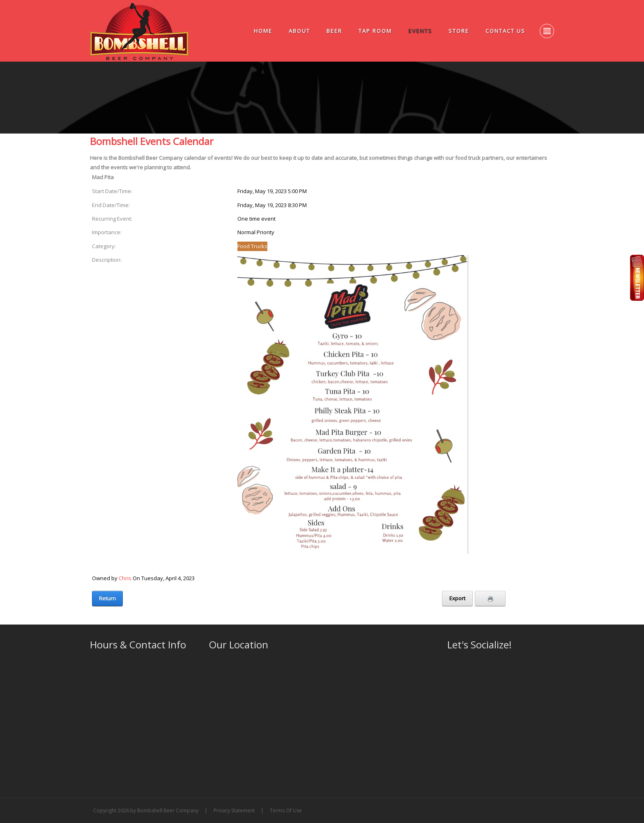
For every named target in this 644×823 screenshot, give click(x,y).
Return (107, 598)
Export (457, 598)
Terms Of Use (286, 810)
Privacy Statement (234, 810)
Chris (125, 578)
